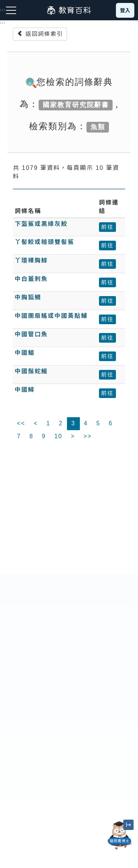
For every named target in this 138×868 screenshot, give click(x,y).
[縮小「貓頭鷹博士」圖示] (128, 825)
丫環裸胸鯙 (31, 260)
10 (59, 436)
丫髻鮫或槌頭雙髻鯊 (45, 242)
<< (21, 423)
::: (3, 23)
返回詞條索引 (40, 34)
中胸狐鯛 (28, 297)
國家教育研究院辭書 (76, 105)
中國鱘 (25, 390)
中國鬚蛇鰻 (31, 371)
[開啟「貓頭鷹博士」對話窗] (120, 836)
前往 (107, 227)
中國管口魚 (31, 334)
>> (88, 436)
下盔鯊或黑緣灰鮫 (41, 224)
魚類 (98, 127)
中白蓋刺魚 (31, 279)
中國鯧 (25, 353)
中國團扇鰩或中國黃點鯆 (51, 316)
